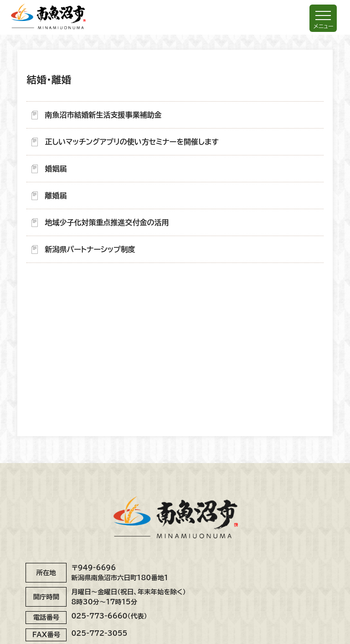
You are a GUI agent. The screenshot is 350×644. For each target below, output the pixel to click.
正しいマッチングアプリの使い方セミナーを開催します (131, 142)
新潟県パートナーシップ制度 (90, 249)
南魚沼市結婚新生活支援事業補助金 (103, 115)
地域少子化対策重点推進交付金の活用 (107, 222)
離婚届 (56, 196)
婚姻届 (56, 169)
